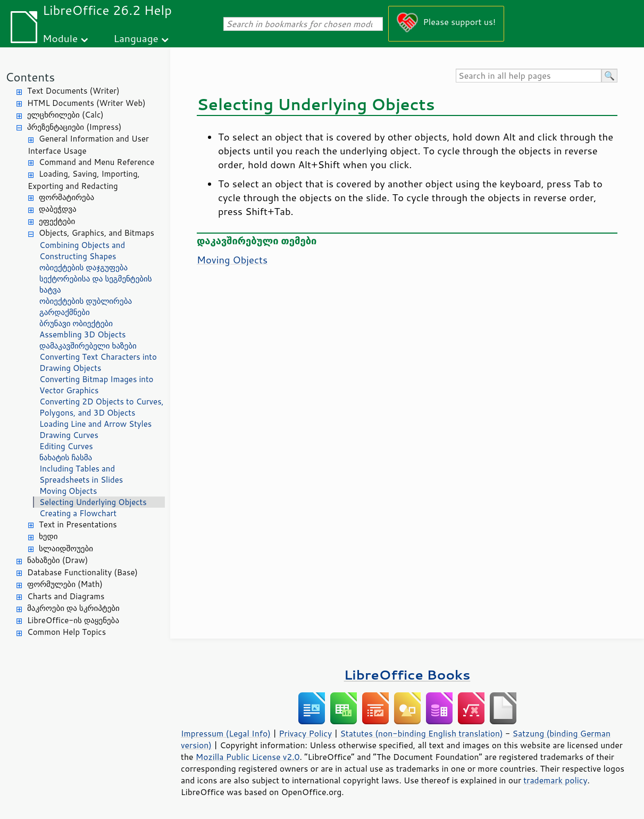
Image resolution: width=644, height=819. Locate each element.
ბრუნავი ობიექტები (76, 323)
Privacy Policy (305, 733)
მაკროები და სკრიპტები (73, 608)
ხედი (48, 536)
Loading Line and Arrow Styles (95, 424)
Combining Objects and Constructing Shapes (82, 251)
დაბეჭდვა (58, 209)
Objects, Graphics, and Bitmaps (97, 233)
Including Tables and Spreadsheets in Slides (81, 474)
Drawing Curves (69, 435)
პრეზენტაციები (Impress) (74, 127)
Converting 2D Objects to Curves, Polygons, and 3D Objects (102, 407)
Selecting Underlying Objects (93, 502)
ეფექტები (57, 221)
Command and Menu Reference (97, 162)
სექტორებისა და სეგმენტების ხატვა (96, 284)
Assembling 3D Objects (83, 334)
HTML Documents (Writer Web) (86, 103)
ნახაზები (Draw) (57, 560)
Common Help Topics (66, 632)
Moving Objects (68, 491)
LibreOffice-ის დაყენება (73, 620)
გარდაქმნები (65, 312)
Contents (30, 77)
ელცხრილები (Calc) (65, 115)
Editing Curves (66, 446)
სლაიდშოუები (66, 548)
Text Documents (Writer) (73, 91)
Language (136, 38)
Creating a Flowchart (78, 513)
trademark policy (555, 780)
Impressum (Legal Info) (226, 733)
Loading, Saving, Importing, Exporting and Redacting (84, 180)
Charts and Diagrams (66, 596)
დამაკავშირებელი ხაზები (88, 346)
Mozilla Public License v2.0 (248, 757)
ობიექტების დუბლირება (86, 301)
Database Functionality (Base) (82, 572)
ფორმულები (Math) (65, 584)
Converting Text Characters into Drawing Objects (98, 362)
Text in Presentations (78, 524)
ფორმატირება (66, 197)
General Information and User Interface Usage (88, 145)
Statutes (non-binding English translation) (421, 733)
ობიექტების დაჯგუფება (83, 267)
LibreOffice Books (407, 675)
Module (60, 38)
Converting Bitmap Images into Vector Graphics (96, 385)
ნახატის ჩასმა (66, 457)
